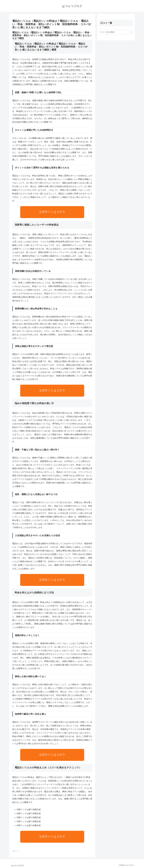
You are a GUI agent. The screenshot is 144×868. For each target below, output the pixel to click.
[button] (131, 32)
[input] (116, 32)
